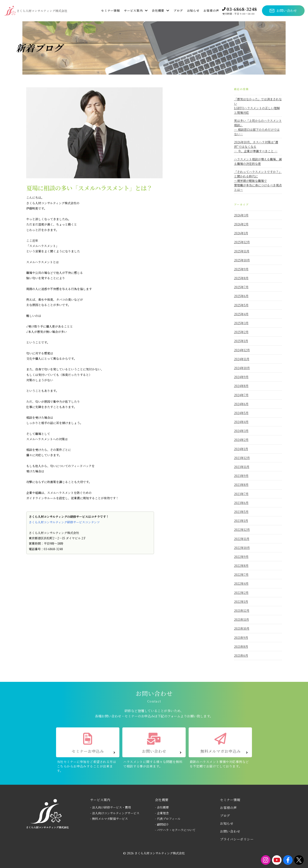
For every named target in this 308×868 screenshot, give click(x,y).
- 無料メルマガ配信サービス (109, 819)
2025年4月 (241, 314)
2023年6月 (241, 503)
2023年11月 (242, 467)
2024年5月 (241, 413)
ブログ (225, 815)
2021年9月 (241, 638)
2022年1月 (241, 602)
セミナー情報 (230, 800)
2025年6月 (241, 296)
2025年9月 (241, 269)
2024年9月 (241, 377)
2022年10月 (242, 548)
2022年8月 (241, 566)
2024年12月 (242, 350)
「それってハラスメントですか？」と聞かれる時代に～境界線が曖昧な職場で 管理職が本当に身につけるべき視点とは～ (258, 181)
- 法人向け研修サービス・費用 (111, 807)
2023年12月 (242, 458)
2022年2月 (241, 593)
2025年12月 (242, 242)
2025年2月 (241, 332)
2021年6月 (241, 655)
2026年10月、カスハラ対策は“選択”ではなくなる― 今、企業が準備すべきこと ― (256, 147)
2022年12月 (242, 530)
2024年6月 (241, 404)
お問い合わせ (230, 831)
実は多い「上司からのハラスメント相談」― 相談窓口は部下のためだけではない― (258, 127)
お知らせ (227, 823)
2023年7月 (241, 494)
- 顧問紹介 (162, 824)
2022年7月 (241, 574)
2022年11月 (242, 539)
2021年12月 (242, 610)
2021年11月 (241, 619)
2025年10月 (242, 260)
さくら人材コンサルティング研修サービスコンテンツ (64, 522)
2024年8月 (241, 386)
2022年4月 (241, 583)
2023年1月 (241, 521)
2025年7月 (241, 287)
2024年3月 (241, 431)
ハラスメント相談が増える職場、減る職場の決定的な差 (258, 161)
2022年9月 (241, 557)
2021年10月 (242, 628)
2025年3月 (241, 323)
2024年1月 (241, 449)
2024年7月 (241, 395)
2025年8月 (241, 278)
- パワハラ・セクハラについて (175, 830)
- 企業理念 (162, 813)
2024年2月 (241, 440)
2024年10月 (242, 368)
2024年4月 (241, 422)
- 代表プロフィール (168, 819)
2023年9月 (241, 476)
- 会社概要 (162, 807)
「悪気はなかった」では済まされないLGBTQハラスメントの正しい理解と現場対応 (258, 106)
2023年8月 (241, 485)
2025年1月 (241, 341)
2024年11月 (242, 359)
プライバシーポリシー (237, 839)
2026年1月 (241, 233)
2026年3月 (241, 215)
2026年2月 (241, 224)
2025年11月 (242, 251)
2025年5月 (241, 305)
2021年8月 (241, 646)
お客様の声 (228, 808)
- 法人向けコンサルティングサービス (115, 813)
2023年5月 (241, 512)
